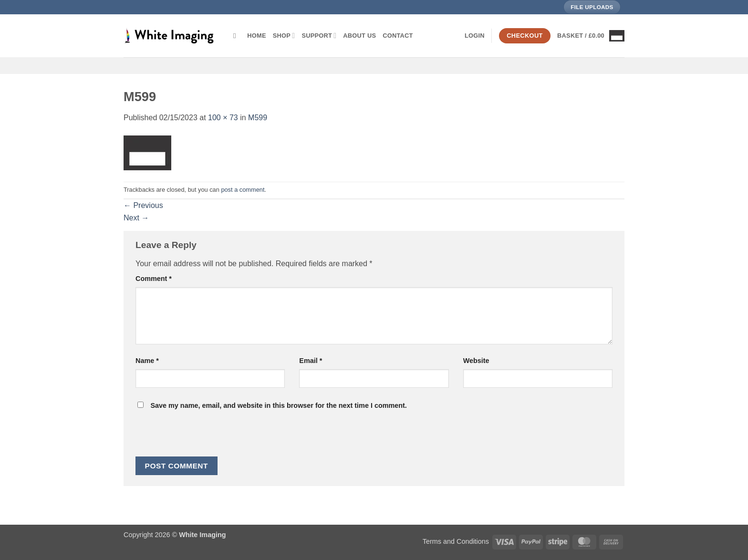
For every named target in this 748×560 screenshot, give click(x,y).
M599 (258, 118)
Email (311, 361)
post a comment (243, 190)
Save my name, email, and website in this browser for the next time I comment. (278, 405)
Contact (398, 36)
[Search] (237, 36)
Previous (143, 205)
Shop (284, 36)
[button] (475, 36)
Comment (154, 279)
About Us (359, 36)
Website (476, 361)
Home (256, 36)
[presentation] (200, 436)
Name (147, 361)
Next (136, 218)
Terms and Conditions (456, 541)
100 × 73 (223, 118)
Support (319, 36)
